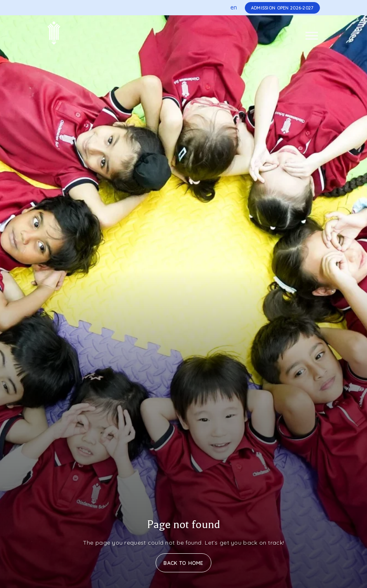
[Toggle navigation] (312, 36)
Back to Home (183, 563)
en (234, 7)
